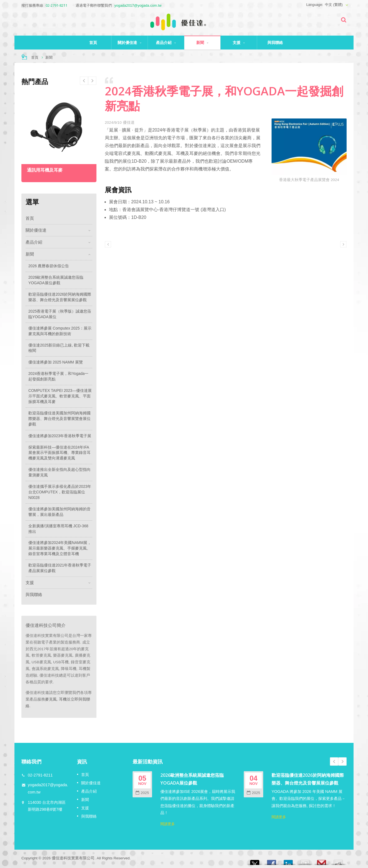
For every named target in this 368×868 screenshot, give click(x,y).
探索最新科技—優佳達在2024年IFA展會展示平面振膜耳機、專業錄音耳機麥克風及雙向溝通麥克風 (59, 453)
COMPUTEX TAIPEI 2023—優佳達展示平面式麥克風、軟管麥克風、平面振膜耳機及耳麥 (60, 396)
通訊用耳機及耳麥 (45, 170)
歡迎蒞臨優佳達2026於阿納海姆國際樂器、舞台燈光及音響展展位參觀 (60, 297)
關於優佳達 (130, 43)
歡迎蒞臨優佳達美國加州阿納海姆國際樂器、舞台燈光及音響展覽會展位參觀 (59, 419)
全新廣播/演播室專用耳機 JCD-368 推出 (58, 529)
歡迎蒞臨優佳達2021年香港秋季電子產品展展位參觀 (60, 568)
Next (84, 81)
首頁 (93, 43)
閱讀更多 (168, 824)
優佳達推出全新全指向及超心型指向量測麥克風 (59, 472)
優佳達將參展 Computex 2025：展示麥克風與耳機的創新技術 (60, 331)
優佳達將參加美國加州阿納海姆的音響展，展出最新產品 (59, 512)
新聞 (202, 43)
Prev (92, 81)
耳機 (63, 699)
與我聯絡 (275, 43)
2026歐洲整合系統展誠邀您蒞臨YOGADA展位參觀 (56, 280)
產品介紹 (166, 43)
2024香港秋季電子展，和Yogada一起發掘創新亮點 (58, 376)
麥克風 (51, 699)
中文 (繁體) (334, 5)
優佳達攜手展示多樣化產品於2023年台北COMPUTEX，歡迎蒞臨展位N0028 (60, 492)
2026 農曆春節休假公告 (49, 266)
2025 (142, 793)
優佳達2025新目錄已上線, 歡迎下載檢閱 (59, 348)
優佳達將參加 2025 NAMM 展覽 (56, 362)
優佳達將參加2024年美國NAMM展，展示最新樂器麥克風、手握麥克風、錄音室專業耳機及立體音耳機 (60, 548)
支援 (239, 43)
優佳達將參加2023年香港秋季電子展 (60, 436)
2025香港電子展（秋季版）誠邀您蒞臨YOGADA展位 (60, 314)
